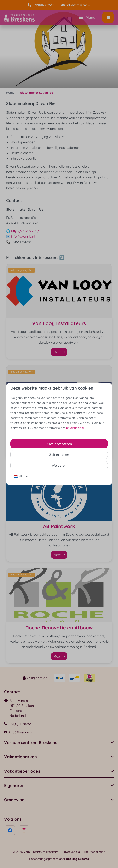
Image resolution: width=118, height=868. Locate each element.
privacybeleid (75, 428)
